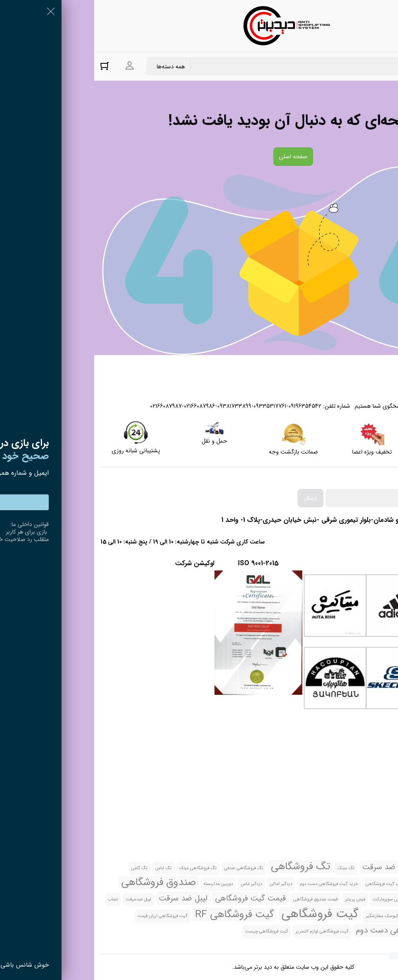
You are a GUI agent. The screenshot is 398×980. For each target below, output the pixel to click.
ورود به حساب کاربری (35, 66)
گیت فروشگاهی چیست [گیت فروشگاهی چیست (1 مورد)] (172, 931)
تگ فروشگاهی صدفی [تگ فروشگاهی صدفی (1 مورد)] (150, 868)
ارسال (216, 498)
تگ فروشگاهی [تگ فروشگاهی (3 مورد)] (206, 867)
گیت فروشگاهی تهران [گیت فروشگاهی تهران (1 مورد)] (373, 931)
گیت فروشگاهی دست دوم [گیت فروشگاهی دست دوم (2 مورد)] (304, 930)
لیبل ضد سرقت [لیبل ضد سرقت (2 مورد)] (89, 898)
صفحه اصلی (199, 157)
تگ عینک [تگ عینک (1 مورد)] (252, 868)
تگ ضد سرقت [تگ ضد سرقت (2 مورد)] (291, 867)
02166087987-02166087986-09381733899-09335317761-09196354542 (141, 406)
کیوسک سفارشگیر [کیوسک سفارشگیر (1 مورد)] (288, 916)
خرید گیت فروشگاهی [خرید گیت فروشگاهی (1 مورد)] (291, 884)
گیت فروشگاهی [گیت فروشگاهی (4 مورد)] (226, 914)
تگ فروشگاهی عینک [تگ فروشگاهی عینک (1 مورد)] (104, 868)
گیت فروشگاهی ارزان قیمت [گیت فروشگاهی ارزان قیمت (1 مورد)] (68, 916)
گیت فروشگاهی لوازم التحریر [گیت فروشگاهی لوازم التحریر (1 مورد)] (228, 931)
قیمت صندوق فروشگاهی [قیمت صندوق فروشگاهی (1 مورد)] (221, 899)
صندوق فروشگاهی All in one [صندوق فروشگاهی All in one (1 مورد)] (367, 899)
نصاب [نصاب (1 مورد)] (19, 899)
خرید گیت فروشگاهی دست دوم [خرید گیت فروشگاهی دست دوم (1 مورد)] (235, 884)
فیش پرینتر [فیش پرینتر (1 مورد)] (261, 899)
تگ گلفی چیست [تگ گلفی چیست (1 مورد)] (378, 884)
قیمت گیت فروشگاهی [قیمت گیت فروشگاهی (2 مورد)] (156, 898)
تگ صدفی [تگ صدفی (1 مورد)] (332, 868)
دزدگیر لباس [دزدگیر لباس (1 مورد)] (157, 884)
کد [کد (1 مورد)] (314, 916)
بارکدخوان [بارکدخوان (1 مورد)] (357, 868)
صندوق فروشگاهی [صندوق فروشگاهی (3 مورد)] (64, 883)
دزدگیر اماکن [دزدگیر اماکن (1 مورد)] (187, 884)
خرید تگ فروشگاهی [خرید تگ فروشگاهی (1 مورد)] (337, 884)
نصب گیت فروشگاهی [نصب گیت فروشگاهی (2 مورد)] (358, 915)
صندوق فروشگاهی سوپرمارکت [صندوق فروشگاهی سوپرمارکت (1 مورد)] (306, 899)
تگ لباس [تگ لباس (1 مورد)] (69, 868)
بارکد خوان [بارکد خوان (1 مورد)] (383, 868)
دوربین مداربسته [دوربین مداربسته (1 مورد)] (124, 884)
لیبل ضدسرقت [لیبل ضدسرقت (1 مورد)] (44, 899)
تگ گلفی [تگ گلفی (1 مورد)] (45, 868)
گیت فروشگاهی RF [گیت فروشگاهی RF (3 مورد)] (140, 915)
